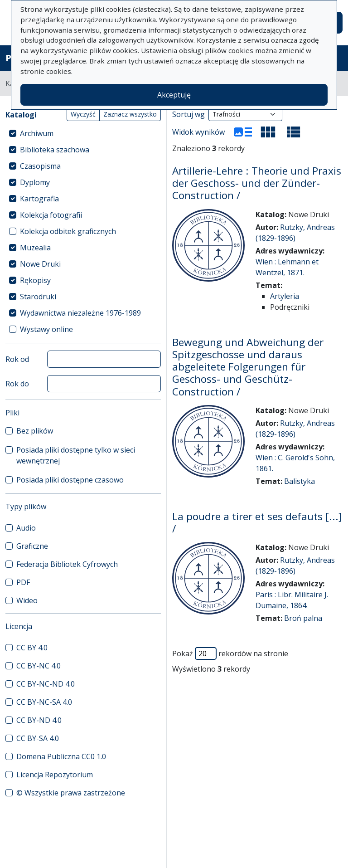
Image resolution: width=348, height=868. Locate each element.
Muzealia (35, 248)
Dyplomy (35, 182)
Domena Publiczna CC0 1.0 (61, 756)
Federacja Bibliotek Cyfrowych (67, 564)
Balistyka (300, 481)
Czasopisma (40, 166)
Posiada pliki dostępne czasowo (70, 480)
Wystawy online (46, 329)
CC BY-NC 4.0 (39, 666)
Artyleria (285, 296)
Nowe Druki (40, 264)
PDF (23, 582)
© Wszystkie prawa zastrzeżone (71, 793)
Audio (26, 528)
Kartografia (39, 199)
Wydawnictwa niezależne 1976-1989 (80, 313)
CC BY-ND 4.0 (39, 720)
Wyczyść (83, 114)
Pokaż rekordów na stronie (230, 653)
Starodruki (38, 297)
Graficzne (32, 546)
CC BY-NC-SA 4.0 (44, 702)
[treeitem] (83, 133)
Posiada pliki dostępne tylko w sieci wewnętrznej (76, 455)
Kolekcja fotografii (51, 215)
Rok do (17, 384)
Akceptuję (174, 95)
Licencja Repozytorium (55, 775)
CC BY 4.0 (32, 648)
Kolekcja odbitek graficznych (68, 231)
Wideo (27, 600)
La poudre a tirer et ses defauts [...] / (257, 522)
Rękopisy (35, 280)
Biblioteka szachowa (55, 150)
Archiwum (37, 133)
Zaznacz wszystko (130, 114)
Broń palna (303, 618)
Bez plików (35, 431)
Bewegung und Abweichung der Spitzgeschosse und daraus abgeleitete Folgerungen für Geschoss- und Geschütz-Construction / (248, 367)
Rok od (17, 359)
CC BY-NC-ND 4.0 (46, 684)
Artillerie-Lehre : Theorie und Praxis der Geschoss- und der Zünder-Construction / (257, 183)
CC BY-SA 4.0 (38, 738)
